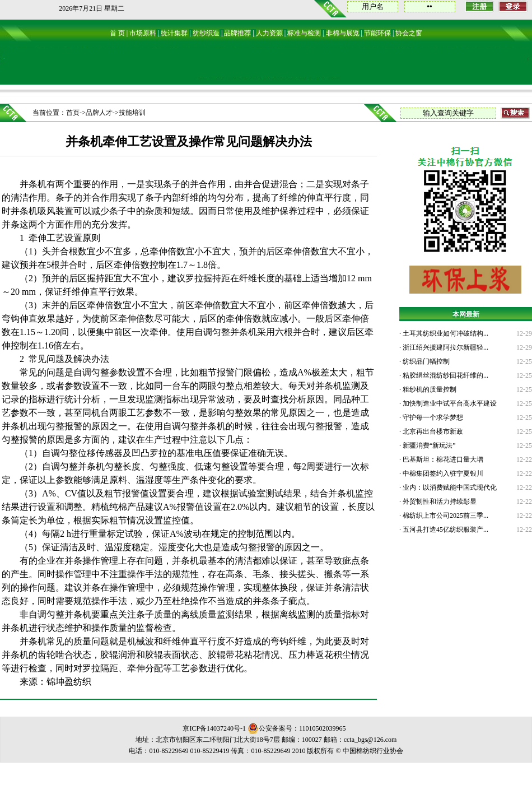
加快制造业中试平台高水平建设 (449, 403)
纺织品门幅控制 (425, 361)
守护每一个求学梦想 (432, 417)
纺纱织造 (206, 33)
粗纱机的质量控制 (429, 389)
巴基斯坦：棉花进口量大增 (442, 459)
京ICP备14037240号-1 (214, 728)
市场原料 (143, 33)
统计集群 (174, 33)
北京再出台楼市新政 (432, 431)
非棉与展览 (343, 33)
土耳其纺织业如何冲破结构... (445, 333)
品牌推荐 (237, 33)
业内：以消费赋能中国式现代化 (449, 487)
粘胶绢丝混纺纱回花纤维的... (445, 375)
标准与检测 (304, 33)
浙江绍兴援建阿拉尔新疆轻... (445, 347)
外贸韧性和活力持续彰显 (439, 501)
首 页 (117, 33)
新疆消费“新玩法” (428, 445)
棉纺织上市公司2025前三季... (445, 515)
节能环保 (377, 33)
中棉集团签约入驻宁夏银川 (442, 473)
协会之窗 (409, 33)
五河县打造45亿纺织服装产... (445, 529)
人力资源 (269, 33)
